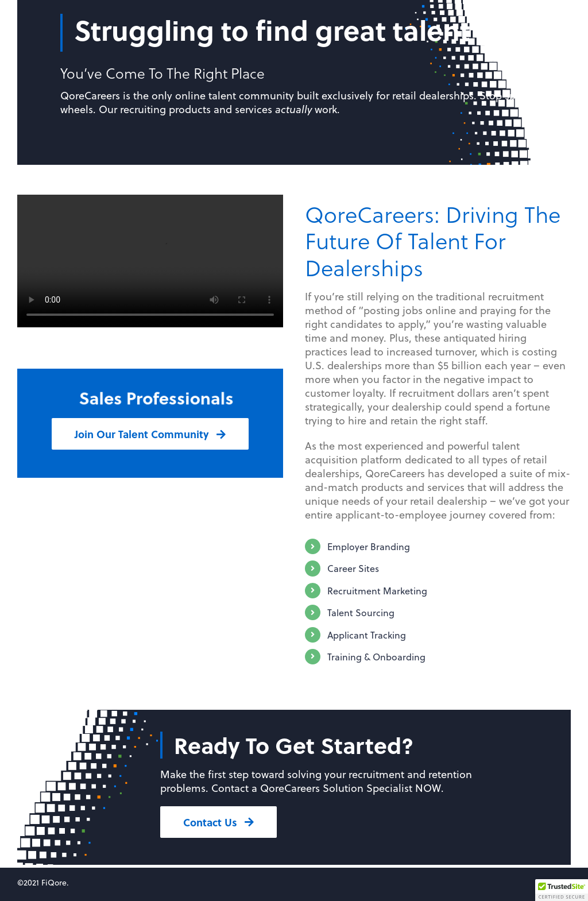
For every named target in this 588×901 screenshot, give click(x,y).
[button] (562, 890)
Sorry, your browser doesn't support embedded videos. (150, 261)
